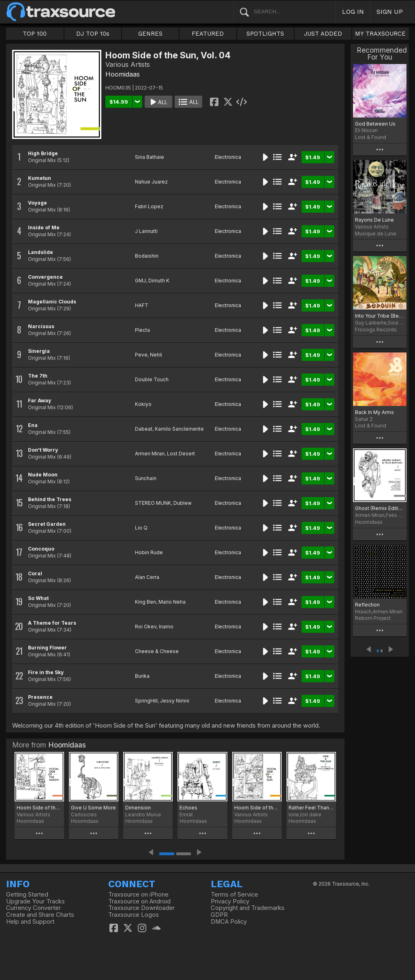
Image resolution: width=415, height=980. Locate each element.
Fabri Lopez (149, 206)
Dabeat (144, 429)
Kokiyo (143, 404)
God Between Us (375, 124)
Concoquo (41, 549)
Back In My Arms (374, 412)
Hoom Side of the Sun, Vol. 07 (257, 808)
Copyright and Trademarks (248, 908)
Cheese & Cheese (157, 651)
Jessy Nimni (175, 701)
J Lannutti (146, 231)
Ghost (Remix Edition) (380, 508)
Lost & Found (371, 137)
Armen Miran (150, 454)
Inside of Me (44, 227)
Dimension (138, 808)
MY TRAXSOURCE (380, 34)
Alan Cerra (147, 577)
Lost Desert (181, 454)
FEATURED (208, 34)
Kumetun (40, 178)
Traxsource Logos (134, 915)
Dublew (183, 503)
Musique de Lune (376, 234)
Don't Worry (43, 450)
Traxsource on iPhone (138, 895)
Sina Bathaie (150, 157)
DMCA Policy (229, 922)
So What (38, 598)
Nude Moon (43, 475)
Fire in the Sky (46, 672)
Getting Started (27, 895)
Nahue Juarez (151, 182)
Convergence (45, 277)
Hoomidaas (123, 74)
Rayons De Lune (374, 220)
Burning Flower (47, 648)
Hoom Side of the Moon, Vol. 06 (39, 808)
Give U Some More (93, 808)
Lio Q (141, 528)
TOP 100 (35, 34)
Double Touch (152, 379)
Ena (33, 425)
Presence (40, 697)
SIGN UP (390, 12)
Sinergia (39, 351)
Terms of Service (234, 895)
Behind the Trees (50, 499)
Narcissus (41, 326)
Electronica (228, 157)
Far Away (40, 400)
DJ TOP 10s (93, 34)
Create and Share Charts (40, 915)
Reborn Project (373, 618)
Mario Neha (172, 602)
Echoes (188, 808)
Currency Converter (33, 908)
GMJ (140, 281)
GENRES (150, 34)
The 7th (38, 376)
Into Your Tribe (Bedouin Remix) (380, 316)
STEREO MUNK (153, 503)
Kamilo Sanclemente (179, 429)
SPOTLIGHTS (265, 34)
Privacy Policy (230, 901)
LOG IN (353, 12)
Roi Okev (146, 627)
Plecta (142, 330)
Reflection (367, 605)
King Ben (145, 602)
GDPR (219, 915)
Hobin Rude (149, 552)
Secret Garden (47, 524)
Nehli (156, 355)
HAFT (142, 305)
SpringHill (146, 701)
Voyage (37, 203)
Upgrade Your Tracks (35, 901)
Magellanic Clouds (52, 302)
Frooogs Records (376, 330)
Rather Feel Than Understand (311, 808)
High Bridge (43, 153)
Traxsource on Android (139, 901)
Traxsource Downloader (141, 908)
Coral (35, 573)
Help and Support (30, 922)
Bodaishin (147, 256)
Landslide (41, 252)
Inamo (166, 627)
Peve (141, 355)
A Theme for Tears (52, 623)
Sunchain (146, 478)
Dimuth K (159, 281)
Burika (142, 676)
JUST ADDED (323, 34)
